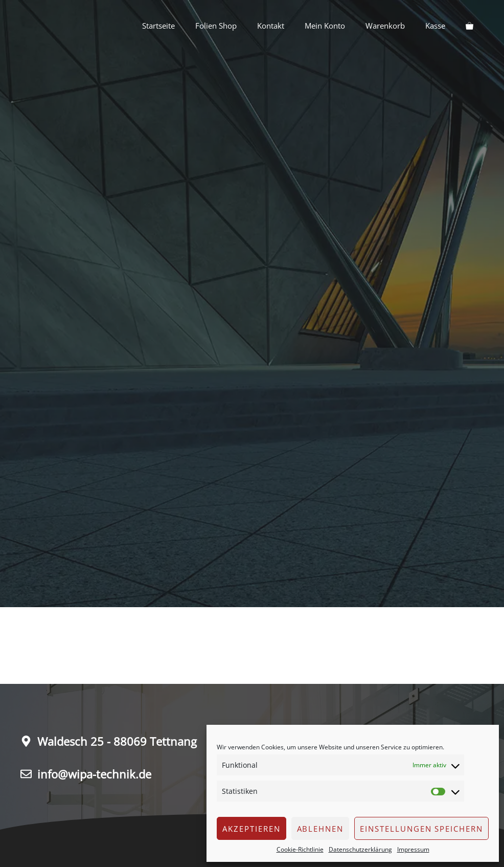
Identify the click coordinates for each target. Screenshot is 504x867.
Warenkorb (385, 26)
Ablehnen (320, 829)
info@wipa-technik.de (94, 774)
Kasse (435, 26)
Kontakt (271, 26)
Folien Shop (216, 26)
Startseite (158, 26)
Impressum (413, 849)
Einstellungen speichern (421, 829)
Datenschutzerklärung (360, 849)
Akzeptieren (251, 829)
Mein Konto (325, 26)
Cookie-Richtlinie (300, 849)
